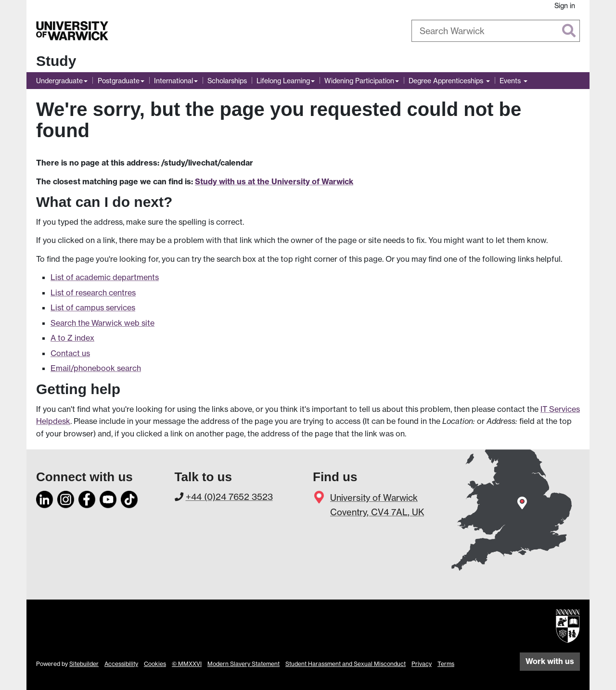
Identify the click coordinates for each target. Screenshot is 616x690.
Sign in (565, 6)
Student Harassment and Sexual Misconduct (346, 664)
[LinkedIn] (45, 498)
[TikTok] (129, 498)
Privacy (422, 664)
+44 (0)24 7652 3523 (229, 497)
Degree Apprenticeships (447, 81)
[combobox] (496, 31)
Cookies (155, 664)
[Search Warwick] (496, 31)
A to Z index (72, 338)
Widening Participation (359, 81)
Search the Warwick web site (103, 323)
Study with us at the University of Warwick (274, 181)
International (173, 81)
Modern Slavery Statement (244, 664)
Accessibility (121, 664)
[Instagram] (66, 498)
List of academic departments (105, 277)
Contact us (70, 353)
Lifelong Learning (283, 81)
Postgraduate (119, 81)
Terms (446, 664)
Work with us (550, 661)
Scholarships (227, 81)
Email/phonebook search (96, 368)
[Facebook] (87, 498)
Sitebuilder (84, 664)
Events (511, 81)
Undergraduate (59, 81)
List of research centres (93, 293)
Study (56, 61)
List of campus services (93, 307)
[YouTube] (108, 498)
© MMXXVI (187, 664)
